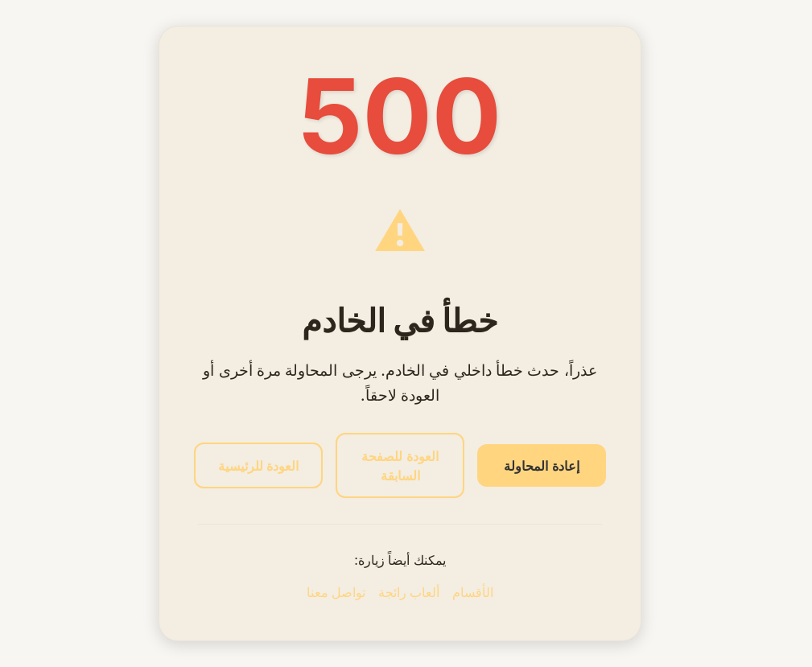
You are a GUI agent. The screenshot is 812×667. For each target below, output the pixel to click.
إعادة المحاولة (541, 466)
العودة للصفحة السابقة (400, 466)
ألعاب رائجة (409, 592)
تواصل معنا (336, 592)
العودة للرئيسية (258, 466)
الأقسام (473, 592)
